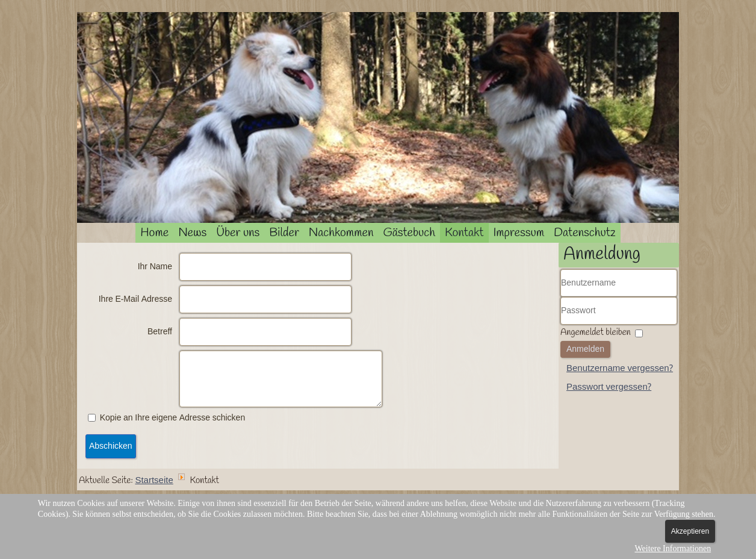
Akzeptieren (690, 532)
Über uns (238, 233)
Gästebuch (409, 233)
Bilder (284, 233)
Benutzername (561, 297)
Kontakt (464, 233)
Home (154, 233)
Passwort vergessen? (609, 387)
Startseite (154, 481)
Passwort (561, 325)
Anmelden (585, 349)
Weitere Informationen (673, 548)
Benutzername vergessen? (620, 369)
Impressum (519, 233)
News (192, 233)
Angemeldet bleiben (596, 333)
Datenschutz (585, 233)
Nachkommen (341, 233)
